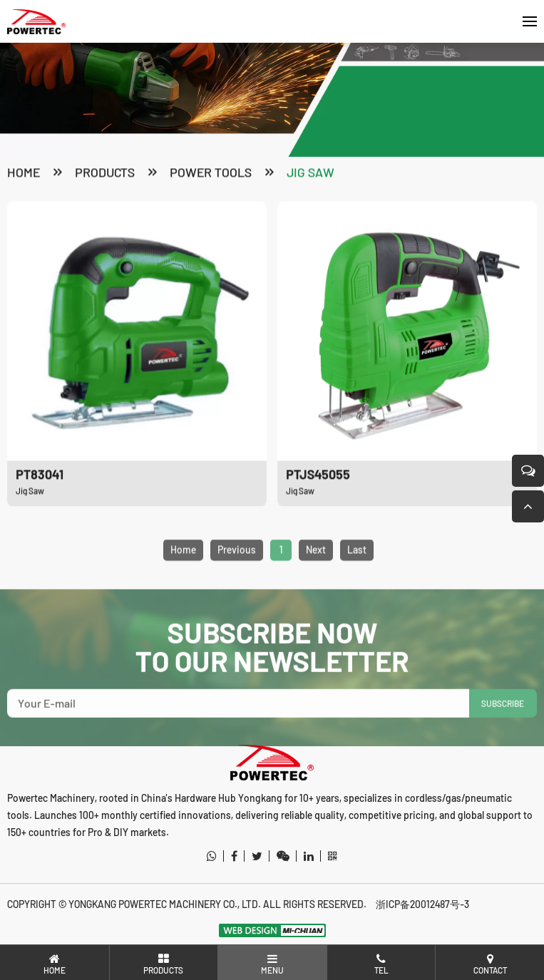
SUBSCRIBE (503, 718)
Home (24, 173)
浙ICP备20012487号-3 (422, 904)
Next (316, 564)
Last (357, 564)
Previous (237, 564)
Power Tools (211, 173)
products (105, 173)
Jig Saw (311, 173)
